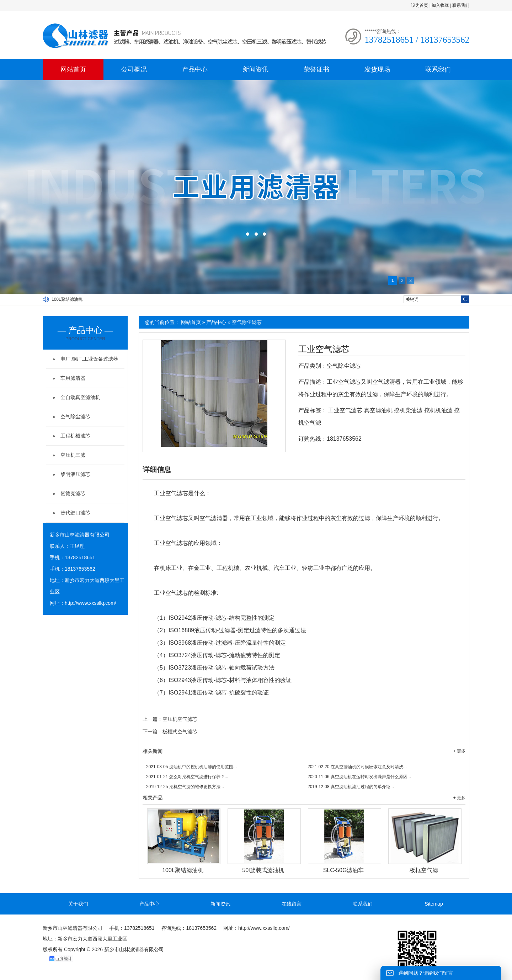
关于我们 (78, 904)
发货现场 (377, 69)
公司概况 (134, 69)
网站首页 (73, 69)
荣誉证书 (316, 69)
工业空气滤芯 (324, 349)
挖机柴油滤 (408, 410)
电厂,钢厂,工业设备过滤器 (89, 359)
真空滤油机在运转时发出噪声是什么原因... (359, 777)
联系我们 (461, 5)
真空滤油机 (378, 410)
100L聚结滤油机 (67, 299)
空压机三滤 (73, 455)
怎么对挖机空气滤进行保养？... (187, 777)
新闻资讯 (256, 69)
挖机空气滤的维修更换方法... (185, 787)
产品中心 (195, 69)
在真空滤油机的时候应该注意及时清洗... (357, 767)
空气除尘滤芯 (247, 322)
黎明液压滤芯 (75, 474)
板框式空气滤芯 (180, 732)
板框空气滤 (424, 870)
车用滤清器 (73, 378)
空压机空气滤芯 (180, 719)
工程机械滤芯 (75, 436)
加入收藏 (440, 5)
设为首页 (420, 5)
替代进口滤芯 (75, 513)
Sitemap (434, 904)
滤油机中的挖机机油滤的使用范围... (191, 767)
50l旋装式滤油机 (263, 870)
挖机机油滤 (438, 410)
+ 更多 (459, 751)
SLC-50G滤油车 (344, 870)
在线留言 (292, 904)
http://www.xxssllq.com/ (90, 603)
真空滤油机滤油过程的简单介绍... (351, 787)
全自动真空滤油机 (80, 397)
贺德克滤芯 (73, 493)
